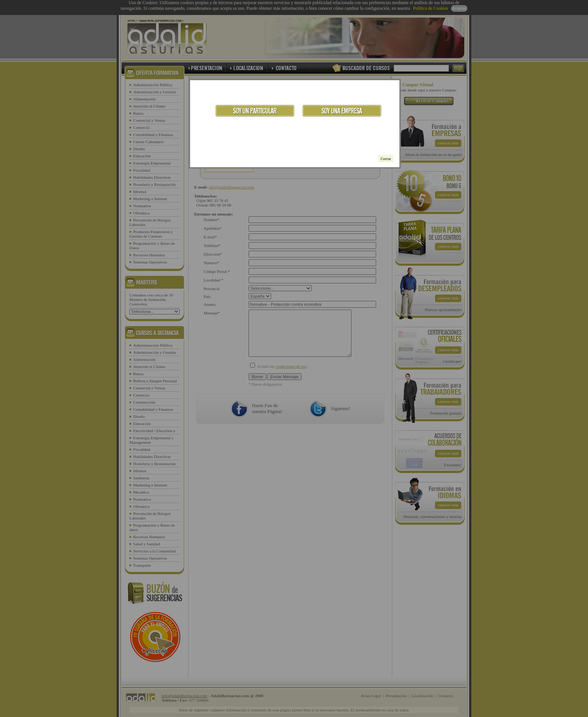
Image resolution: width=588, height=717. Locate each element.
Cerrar (386, 159)
